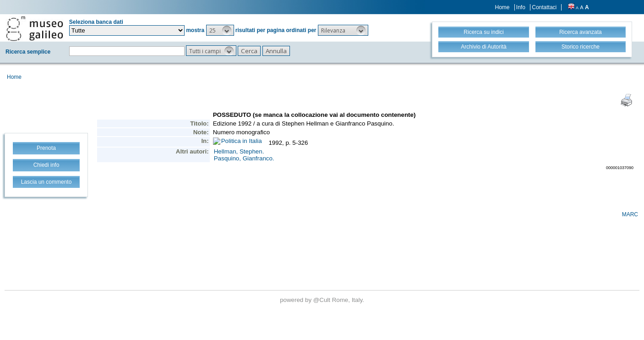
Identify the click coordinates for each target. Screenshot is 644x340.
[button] (220, 30)
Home (502, 7)
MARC (630, 214)
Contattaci (544, 7)
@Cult (323, 300)
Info (521, 7)
